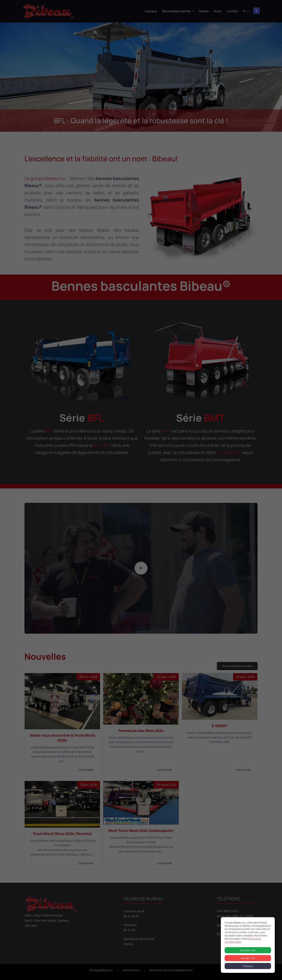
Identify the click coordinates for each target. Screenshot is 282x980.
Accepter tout (248, 950)
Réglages (248, 966)
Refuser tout (248, 958)
